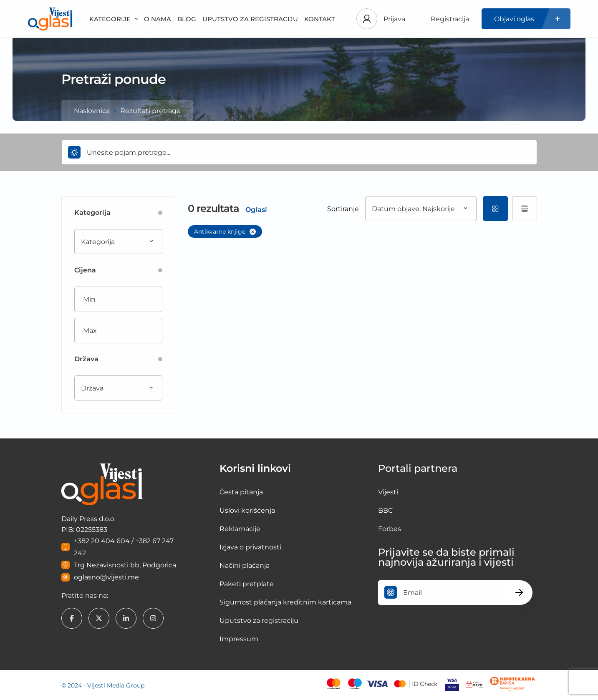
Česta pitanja (241, 492)
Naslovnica (92, 111)
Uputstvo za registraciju (259, 621)
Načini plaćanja (245, 565)
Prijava (394, 19)
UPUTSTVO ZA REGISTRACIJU (250, 19)
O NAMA (158, 19)
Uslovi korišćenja (247, 510)
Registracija (450, 19)
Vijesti (388, 492)
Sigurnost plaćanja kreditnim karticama (285, 602)
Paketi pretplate (247, 584)
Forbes (390, 529)
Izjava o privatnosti (250, 547)
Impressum (239, 639)
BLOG (187, 19)
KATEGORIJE (114, 19)
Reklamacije (240, 529)
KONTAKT (320, 19)
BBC (385, 510)
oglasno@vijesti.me (106, 577)
